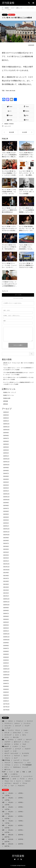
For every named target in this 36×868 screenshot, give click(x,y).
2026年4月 (6, 412)
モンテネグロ (25, 753)
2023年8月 (6, 506)
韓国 (6, 774)
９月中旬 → (21, 830)
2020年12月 (6, 599)
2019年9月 (6, 643)
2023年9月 (6, 503)
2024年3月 (6, 485)
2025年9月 (6, 433)
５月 (4, 812)
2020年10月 (6, 605)
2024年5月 (6, 479)
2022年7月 (6, 543)
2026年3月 (6, 415)
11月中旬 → (21, 839)
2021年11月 (6, 567)
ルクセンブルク (17, 733)
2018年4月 (6, 692)
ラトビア (27, 726)
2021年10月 (6, 570)
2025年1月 (6, 456)
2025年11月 (6, 427)
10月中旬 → (21, 835)
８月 (4, 825)
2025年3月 (6, 450)
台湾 (30, 772)
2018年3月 (6, 695)
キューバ (19, 781)
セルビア (7, 751)
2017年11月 (6, 707)
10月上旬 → (11, 835)
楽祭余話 (6, 404)
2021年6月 (6, 581)
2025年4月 (6, 447)
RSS (21, 859)
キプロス (16, 744)
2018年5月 (6, 689)
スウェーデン (8, 726)
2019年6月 (6, 651)
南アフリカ (7, 770)
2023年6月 (6, 511)
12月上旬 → (11, 844)
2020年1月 (6, 631)
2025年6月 (6, 441)
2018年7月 (6, 683)
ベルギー (26, 730)
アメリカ (22, 779)
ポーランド (7, 756)
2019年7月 (6, 648)
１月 (4, 793)
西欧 (4, 730)
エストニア (18, 726)
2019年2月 (6, 663)
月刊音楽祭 (18, 856)
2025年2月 (6, 453)
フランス (17, 730)
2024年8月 (6, 471)
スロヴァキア (8, 749)
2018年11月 (6, 672)
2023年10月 (6, 500)
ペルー (12, 786)
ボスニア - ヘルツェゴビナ (11, 753)
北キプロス (7, 744)
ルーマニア (18, 749)
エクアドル (7, 783)
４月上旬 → (11, 807)
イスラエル (7, 765)
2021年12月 (6, 564)
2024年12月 (6, 459)
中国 (24, 772)
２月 (4, 798)
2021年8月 (6, 576)
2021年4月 (6, 587)
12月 (4, 844)
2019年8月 (6, 646)
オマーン (7, 767)
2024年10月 (6, 465)
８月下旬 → (8, 828)
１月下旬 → (8, 796)
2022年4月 (6, 552)
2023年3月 (6, 520)
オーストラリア (15, 776)
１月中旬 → (21, 793)
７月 (4, 821)
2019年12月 (6, 634)
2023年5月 (6, 514)
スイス (17, 735)
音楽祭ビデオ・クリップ (10, 392)
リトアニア (7, 728)
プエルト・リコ (9, 781)
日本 (17, 772)
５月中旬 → (21, 812)
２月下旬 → (8, 800)
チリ (6, 786)
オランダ (7, 733)
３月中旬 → (21, 802)
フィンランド (27, 723)
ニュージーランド (28, 776)
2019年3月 (6, 660)
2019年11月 (6, 637)
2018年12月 (6, 669)
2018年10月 (6, 675)
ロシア (16, 758)
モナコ (24, 735)
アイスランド (7, 723)
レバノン (16, 765)
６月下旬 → (8, 819)
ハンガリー (15, 746)
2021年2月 (6, 593)
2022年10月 (6, 535)
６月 (4, 816)
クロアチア (7, 742)
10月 (4, 835)
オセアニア (5, 776)
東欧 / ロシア (6, 746)
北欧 (4, 721)
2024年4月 (6, 482)
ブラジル (25, 783)
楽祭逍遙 (6, 401)
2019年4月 (6, 657)
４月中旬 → (21, 807)
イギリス (10, 721)
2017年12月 (6, 704)
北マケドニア (17, 742)
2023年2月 (6, 523)
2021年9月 (6, 573)
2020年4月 (6, 622)
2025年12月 (6, 424)
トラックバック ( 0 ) (18, 298)
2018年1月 (6, 701)
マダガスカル (16, 767)
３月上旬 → (11, 802)
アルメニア (7, 763)
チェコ (24, 746)
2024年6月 (6, 476)
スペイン (7, 737)
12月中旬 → (21, 844)
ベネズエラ (27, 781)
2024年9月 (6, 468)
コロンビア (16, 783)
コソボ (15, 751)
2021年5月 (6, 584)
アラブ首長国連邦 (27, 765)
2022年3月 (6, 555)
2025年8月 (6, 436)
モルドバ (26, 756)
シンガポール (14, 774)
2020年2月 (6, 628)
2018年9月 (6, 678)
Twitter (15, 859)
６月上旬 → (11, 816)
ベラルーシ (7, 758)
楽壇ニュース (12, 15)
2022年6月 (6, 546)
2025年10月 (6, 430)
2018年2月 (6, 698)
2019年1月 (6, 666)
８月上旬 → (11, 825)
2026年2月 (6, 418)
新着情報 (7, 8)
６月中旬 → (21, 816)
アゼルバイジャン (19, 763)
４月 (4, 807)
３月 (4, 802)
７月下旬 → (8, 823)
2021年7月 (6, 578)
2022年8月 (6, 541)
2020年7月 (6, 614)
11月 (4, 839)
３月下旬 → (8, 805)
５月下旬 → (8, 814)
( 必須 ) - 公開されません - (12, 316)
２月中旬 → (21, 798)
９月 (4, 830)
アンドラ (10, 730)
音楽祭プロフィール (8, 395)
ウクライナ (17, 756)
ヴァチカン (11, 740)
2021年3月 (6, 590)
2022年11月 (6, 532)
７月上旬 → (11, 821)
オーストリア (8, 735)
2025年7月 (6, 438)
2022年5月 (6, 549)
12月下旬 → (8, 846)
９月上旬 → (11, 830)
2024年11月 (6, 462)
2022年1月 (6, 561)
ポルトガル (16, 737)
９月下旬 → (8, 832)
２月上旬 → (11, 798)
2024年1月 (6, 491)
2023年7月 (6, 508)
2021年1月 (6, 596)
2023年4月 (6, 517)
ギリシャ (27, 742)
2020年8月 (6, 611)
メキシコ (30, 779)
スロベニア (29, 740)
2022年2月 (6, 558)
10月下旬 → (8, 837)
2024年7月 (6, 473)
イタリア (5, 15)
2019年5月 (6, 654)
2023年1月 (6, 526)
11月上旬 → (11, 839)
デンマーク (30, 721)
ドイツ (26, 733)
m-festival (11, 124)
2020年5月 (6, 619)
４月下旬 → (8, 809)
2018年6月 (6, 686)
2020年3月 (6, 625)
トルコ (29, 763)
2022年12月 (6, 529)
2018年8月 (6, 681)
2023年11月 (6, 497)
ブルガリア (28, 749)
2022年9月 (6, 538)
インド (11, 772)
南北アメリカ (6, 779)
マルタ (24, 744)
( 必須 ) (7, 310)
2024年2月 (6, 488)
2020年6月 (6, 616)
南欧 (4, 740)
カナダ (14, 779)
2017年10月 (6, 710)
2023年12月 (6, 494)
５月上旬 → (11, 812)
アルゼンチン (21, 786)
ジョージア (16, 760)
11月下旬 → (8, 842)
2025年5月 (6, 444)
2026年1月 (6, 421)
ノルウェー (17, 723)
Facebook (18, 859)
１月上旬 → (11, 793)
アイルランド (20, 721)
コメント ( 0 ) (18, 295)
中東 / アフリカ (6, 760)
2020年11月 (6, 602)
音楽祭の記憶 (7, 398)
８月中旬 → (21, 825)
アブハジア (25, 760)
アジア (4, 772)
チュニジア (25, 767)
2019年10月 (6, 640)
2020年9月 (6, 608)
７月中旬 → (21, 821)
